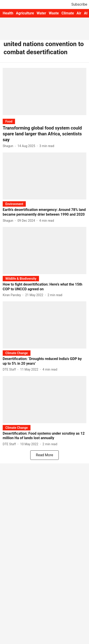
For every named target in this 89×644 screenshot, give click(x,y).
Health (8, 13)
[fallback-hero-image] (44, 92)
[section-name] (9, 121)
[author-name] (9, 146)
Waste (54, 13)
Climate (68, 13)
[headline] (44, 134)
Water (41, 13)
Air (79, 13)
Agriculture (25, 13)
